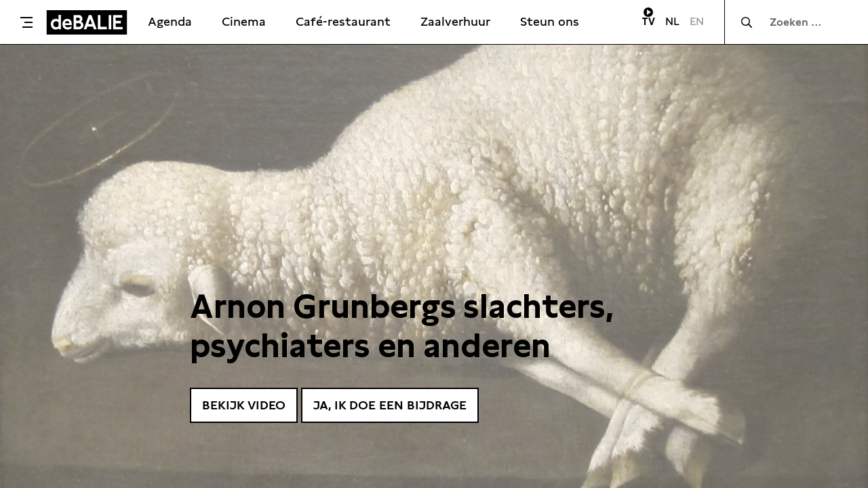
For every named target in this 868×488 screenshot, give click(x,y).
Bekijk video (244, 405)
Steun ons (550, 21)
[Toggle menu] (26, 22)
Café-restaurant (343, 21)
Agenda (170, 21)
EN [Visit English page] (697, 21)
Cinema (244, 21)
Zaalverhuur (455, 21)
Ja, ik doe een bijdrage (390, 405)
